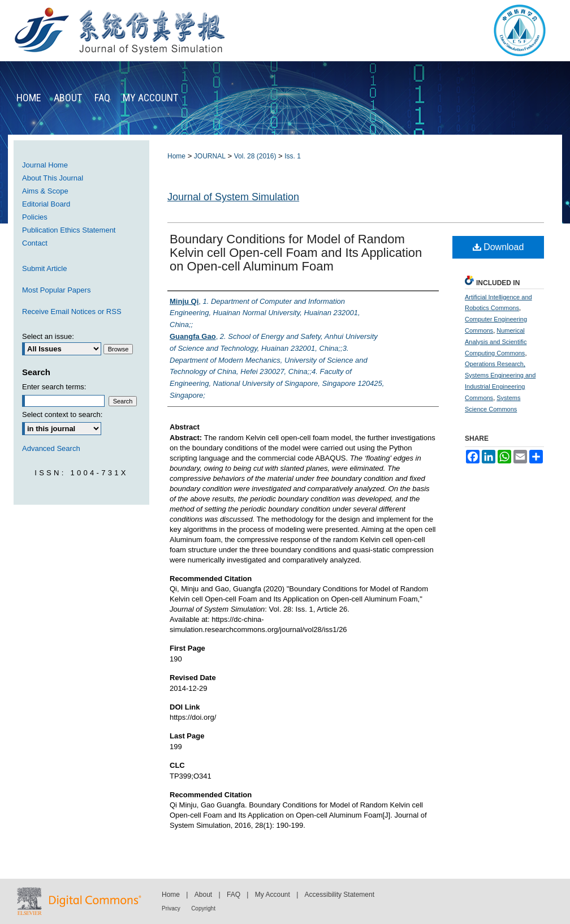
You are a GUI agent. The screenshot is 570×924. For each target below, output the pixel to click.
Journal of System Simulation (233, 197)
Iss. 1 (293, 156)
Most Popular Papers (56, 290)
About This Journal (53, 178)
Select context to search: (62, 414)
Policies (35, 217)
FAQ (234, 895)
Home (176, 156)
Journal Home (45, 165)
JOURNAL (210, 156)
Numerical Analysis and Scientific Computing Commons (496, 342)
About (203, 895)
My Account (273, 895)
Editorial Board (46, 204)
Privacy (171, 908)
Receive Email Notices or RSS (72, 311)
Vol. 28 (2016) (255, 156)
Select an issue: (48, 336)
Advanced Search (51, 448)
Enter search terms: (54, 387)
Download (498, 247)
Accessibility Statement (340, 895)
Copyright (203, 908)
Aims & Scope (45, 191)
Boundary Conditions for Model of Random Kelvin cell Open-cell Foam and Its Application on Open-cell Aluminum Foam (296, 253)
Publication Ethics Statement (69, 230)
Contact (35, 243)
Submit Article (44, 268)
